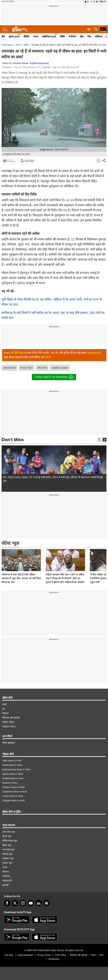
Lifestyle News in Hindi (13, 800)
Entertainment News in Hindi (16, 769)
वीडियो (26, 36)
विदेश (62, 36)
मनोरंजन (72, 36)
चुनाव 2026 (14, 36)
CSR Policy (60, 955)
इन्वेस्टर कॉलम (8, 722)
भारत (36, 36)
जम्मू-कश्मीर (7, 881)
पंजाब (5, 867)
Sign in (103, 1)
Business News (10, 783)
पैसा (89, 36)
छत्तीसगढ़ (6, 876)
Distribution (54, 959)
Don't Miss (13, 440)
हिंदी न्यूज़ (19, 353)
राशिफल (99, 36)
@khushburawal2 (41, 63)
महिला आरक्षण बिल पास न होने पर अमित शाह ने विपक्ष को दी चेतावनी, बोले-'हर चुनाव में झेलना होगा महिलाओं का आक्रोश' (65, 556)
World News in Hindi (12, 765)
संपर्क (5, 704)
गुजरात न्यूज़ (7, 863)
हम (4, 709)
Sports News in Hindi (13, 774)
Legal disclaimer (25, 955)
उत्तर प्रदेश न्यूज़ (9, 832)
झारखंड (5, 885)
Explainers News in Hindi (15, 792)
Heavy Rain (26, 368)
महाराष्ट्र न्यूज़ (7, 854)
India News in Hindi (12, 761)
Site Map (9, 955)
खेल (82, 36)
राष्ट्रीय (26, 45)
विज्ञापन (6, 713)
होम (3, 36)
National (93, 353)
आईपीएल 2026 (49, 36)
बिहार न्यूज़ (7, 845)
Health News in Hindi (13, 796)
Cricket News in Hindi (13, 778)
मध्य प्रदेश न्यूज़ (8, 850)
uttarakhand (9, 368)
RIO (101, 955)
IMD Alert (42, 368)
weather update (60, 368)
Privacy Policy (44, 955)
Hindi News (7, 45)
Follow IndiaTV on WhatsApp (54, 377)
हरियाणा (6, 872)
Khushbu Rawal (21, 63)
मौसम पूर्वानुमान (9, 743)
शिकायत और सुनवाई (11, 718)
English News (9, 726)
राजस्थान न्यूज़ (8, 858)
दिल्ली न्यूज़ (7, 836)
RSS (93, 955)
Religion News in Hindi (13, 787)
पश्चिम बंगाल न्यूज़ (10, 841)
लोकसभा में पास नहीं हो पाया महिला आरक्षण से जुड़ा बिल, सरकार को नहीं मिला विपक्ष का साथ (21, 556)
